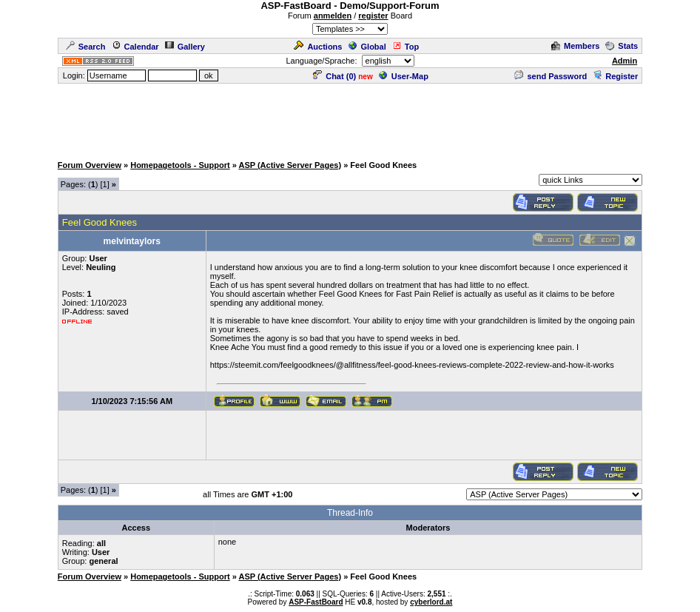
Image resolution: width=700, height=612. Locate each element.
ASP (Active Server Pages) (290, 165)
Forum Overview (90, 165)
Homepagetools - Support (180, 165)
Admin (625, 61)
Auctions (318, 47)
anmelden (333, 16)
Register (615, 76)
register (373, 16)
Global (367, 47)
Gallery (185, 47)
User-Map (404, 76)
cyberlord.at (431, 602)
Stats (622, 46)
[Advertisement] (350, 118)
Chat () (334, 76)
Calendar (135, 47)
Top (405, 47)
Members (575, 46)
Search (86, 47)
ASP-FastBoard (316, 602)
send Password (551, 76)
